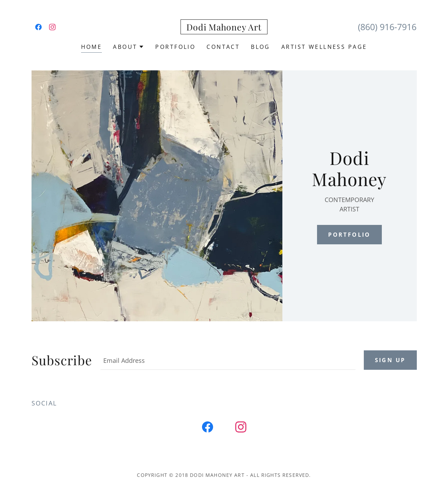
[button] (129, 47)
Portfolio (349, 235)
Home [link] (92, 47)
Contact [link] (223, 47)
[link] (38, 27)
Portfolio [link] (175, 47)
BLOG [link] (261, 47)
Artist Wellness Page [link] (324, 47)
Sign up (390, 360)
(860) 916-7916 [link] (387, 27)
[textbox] (228, 360)
